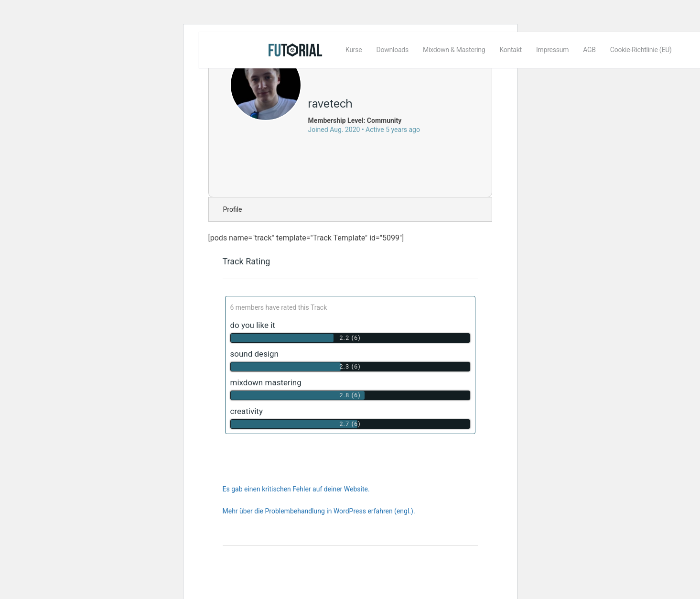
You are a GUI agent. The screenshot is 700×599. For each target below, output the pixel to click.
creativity (247, 411)
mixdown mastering (266, 382)
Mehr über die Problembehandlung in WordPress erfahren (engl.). (319, 511)
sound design (254, 354)
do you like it (253, 325)
